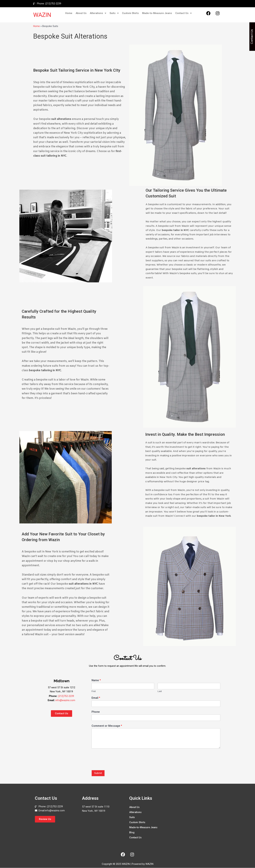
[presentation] (117, 765)
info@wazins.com (65, 701)
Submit (98, 773)
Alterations (98, 13)
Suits (114, 13)
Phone (96, 712)
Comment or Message (107, 726)
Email (96, 698)
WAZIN (42, 15)
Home (69, 13)
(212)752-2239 (66, 696)
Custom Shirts (130, 13)
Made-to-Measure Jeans (157, 13)
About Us (81, 13)
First (94, 692)
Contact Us (183, 13)
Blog (132, 833)
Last (160, 692)
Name (96, 681)
